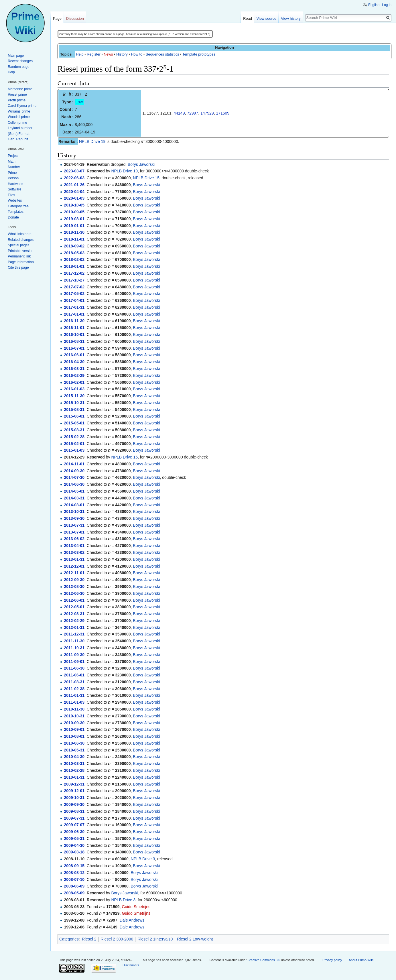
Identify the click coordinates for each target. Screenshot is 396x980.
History (122, 54)
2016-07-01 (74, 348)
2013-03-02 (74, 552)
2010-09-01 (74, 729)
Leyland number (20, 128)
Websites (15, 200)
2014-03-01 (74, 505)
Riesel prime (17, 95)
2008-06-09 (74, 886)
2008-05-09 (74, 893)
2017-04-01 (74, 300)
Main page (16, 56)
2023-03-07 (74, 171)
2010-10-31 (74, 716)
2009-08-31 (74, 811)
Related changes (21, 240)
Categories (69, 939)
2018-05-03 (74, 253)
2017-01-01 (74, 314)
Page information (21, 262)
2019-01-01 (74, 226)
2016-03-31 (74, 369)
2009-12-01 (74, 791)
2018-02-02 (74, 259)
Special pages (18, 245)
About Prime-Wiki (361, 960)
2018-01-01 (74, 266)
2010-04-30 (74, 757)
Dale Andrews (132, 920)
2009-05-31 (74, 839)
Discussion (75, 18)
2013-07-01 (74, 532)
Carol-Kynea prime (22, 106)
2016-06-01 (74, 355)
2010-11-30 (74, 709)
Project (13, 156)
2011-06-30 (74, 668)
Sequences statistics (162, 54)
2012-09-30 (74, 580)
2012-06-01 (74, 600)
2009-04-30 (74, 845)
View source (266, 18)
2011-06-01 (74, 675)
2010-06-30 (74, 743)
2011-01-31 (74, 695)
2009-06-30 (74, 832)
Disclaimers (131, 965)
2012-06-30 (74, 593)
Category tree (18, 206)
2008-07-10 (74, 879)
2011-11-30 (74, 641)
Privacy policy (332, 960)
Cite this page (18, 267)
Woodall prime (19, 117)
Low (79, 102)
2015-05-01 (74, 423)
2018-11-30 (74, 232)
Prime (12, 173)
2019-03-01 (74, 219)
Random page (18, 67)
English (374, 5)
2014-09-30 (74, 471)
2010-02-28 (74, 770)
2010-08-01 (74, 736)
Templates (16, 212)
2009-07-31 (74, 818)
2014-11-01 (74, 464)
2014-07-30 (74, 477)
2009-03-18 (74, 852)
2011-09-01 (74, 662)
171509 (223, 113)
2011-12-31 (74, 634)
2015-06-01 (74, 416)
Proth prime (17, 100)
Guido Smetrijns (136, 907)
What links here (20, 234)
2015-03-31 (74, 430)
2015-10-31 (74, 403)
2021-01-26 (74, 185)
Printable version (20, 251)
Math (12, 162)
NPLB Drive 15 (146, 178)
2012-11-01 (74, 573)
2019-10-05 (74, 205)
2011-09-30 (74, 655)
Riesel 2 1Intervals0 (155, 939)
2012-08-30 (74, 587)
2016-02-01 (74, 382)
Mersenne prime (20, 89)
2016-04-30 (74, 362)
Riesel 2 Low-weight (195, 939)
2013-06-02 (74, 539)
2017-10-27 (74, 280)
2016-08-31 (74, 341)
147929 (207, 113)
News (108, 54)
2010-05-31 (74, 750)
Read (248, 18)
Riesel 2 (89, 939)
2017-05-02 (74, 294)
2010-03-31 (74, 763)
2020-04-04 (74, 192)
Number (14, 167)
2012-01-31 (74, 627)
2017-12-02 (74, 273)
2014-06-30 (74, 484)
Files (11, 195)
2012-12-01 (74, 566)
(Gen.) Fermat (18, 134)
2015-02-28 (74, 437)
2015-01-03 (74, 450)
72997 (193, 113)
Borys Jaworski (141, 164)
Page (57, 18)
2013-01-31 (74, 559)
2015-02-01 (74, 444)
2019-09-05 (74, 212)
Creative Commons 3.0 (264, 960)
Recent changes (20, 61)
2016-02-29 (74, 375)
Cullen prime (17, 123)
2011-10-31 (74, 648)
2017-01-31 (74, 307)
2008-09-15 (74, 866)
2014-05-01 (74, 491)
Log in (387, 5)
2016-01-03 (74, 389)
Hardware (15, 184)
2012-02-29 (74, 621)
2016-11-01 (74, 328)
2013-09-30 (74, 518)
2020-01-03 (74, 198)
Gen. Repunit (18, 139)
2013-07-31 (74, 525)
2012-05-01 (74, 607)
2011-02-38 (74, 689)
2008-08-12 (74, 873)
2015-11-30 (74, 396)
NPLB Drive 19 (92, 141)
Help (80, 54)
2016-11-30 (74, 321)
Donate (13, 217)
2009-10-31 (74, 798)
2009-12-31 (74, 784)
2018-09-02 (74, 246)
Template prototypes (199, 54)
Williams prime (19, 111)
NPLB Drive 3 (143, 859)
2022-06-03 (74, 178)
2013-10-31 (74, 511)
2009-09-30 (74, 804)
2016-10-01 (74, 334)
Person (13, 178)
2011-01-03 (74, 702)
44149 (179, 113)
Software (14, 189)
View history (291, 18)
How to (137, 54)
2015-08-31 (74, 410)
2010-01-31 (74, 777)
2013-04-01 (74, 546)
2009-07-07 (74, 825)
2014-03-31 (74, 498)
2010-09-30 (74, 723)
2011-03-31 (74, 682)
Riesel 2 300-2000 (117, 939)
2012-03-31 (74, 614)
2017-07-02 (74, 287)
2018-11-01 (74, 239)
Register (94, 54)
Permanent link (19, 256)
